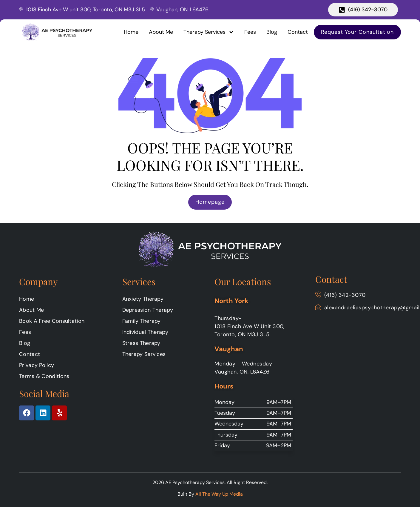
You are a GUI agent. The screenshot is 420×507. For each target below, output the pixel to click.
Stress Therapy (141, 343)
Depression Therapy (148, 310)
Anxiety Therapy (143, 299)
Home (131, 32)
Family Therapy (142, 321)
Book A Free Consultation (52, 321)
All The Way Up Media (219, 494)
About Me (161, 32)
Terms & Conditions (44, 376)
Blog (272, 32)
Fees (250, 32)
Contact (298, 32)
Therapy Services (209, 32)
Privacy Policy (37, 365)
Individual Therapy (145, 332)
